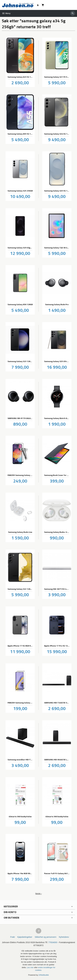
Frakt (13, 937)
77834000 (53, 942)
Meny (6, 13)
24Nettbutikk (44, 975)
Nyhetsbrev (64, 937)
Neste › (38, 894)
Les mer (31, 967)
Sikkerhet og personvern (46, 937)
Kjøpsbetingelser (25, 937)
